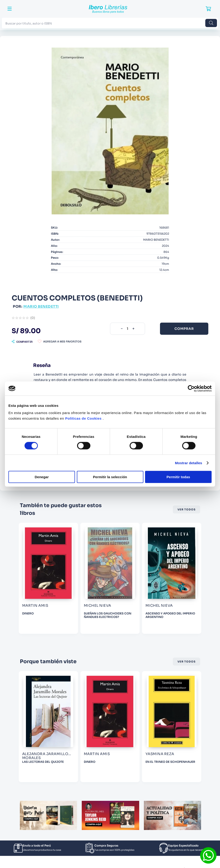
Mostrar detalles (189, 463)
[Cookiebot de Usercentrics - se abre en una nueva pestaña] (191, 388)
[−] (122, 329)
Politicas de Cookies (83, 418)
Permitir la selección (110, 477)
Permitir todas (178, 477)
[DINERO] (110, 578)
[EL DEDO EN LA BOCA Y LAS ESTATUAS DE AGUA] (48, 727)
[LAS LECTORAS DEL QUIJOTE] (110, 727)
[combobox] (110, 23)
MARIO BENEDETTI (41, 306)
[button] (22, 342)
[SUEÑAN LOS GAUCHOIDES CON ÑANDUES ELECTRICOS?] (172, 578)
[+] (133, 329)
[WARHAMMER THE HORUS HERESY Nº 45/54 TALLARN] (48, 578)
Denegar (42, 477)
